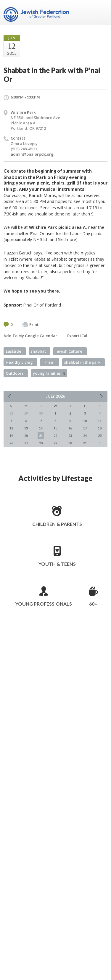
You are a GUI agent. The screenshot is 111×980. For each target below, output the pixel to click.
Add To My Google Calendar (30, 336)
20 (26, 436)
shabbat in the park (82, 362)
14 (41, 428)
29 (55, 443)
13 (26, 428)
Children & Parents (57, 524)
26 (11, 443)
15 (55, 428)
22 (55, 436)
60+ (93, 604)
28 (41, 443)
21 (41, 436)
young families (49, 373)
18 (100, 428)
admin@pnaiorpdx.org (32, 154)
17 (85, 428)
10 (85, 421)
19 (11, 436)
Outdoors (15, 373)
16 (70, 428)
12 (11, 428)
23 (70, 436)
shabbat (38, 351)
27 (26, 443)
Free (49, 362)
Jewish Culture (69, 351)
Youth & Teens (57, 564)
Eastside (13, 351)
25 (100, 436)
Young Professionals (44, 604)
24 (85, 436)
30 (70, 443)
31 (85, 443)
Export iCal (77, 336)
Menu (101, 12)
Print (30, 325)
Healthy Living (19, 362)
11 (100, 421)
